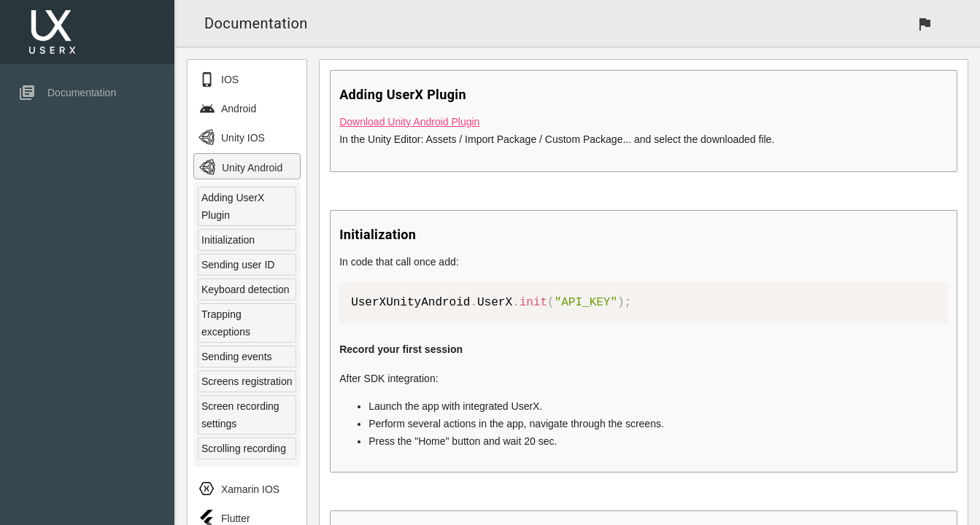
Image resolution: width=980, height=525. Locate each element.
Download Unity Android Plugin (409, 122)
